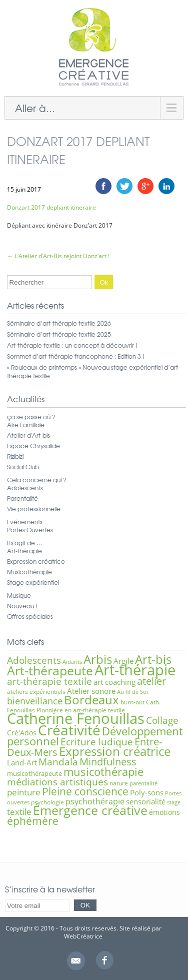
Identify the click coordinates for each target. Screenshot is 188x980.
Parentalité (22, 498)
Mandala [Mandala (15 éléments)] (58, 762)
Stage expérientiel (33, 582)
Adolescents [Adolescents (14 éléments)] (34, 660)
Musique (19, 595)
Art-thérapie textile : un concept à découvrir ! (72, 345)
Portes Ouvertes (30, 530)
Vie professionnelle (34, 509)
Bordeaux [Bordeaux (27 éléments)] (91, 700)
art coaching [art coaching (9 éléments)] (114, 682)
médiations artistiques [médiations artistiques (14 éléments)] (57, 782)
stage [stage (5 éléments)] (174, 802)
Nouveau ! (22, 606)
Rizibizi (15, 456)
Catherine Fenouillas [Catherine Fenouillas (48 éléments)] (76, 718)
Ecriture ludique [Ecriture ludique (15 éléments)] (97, 742)
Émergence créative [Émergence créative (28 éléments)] (90, 810)
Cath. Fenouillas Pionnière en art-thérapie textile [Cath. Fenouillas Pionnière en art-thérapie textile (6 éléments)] (84, 706)
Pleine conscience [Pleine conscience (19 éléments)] (85, 791)
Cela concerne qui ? (37, 480)
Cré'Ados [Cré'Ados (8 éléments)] (22, 733)
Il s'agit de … (25, 543)
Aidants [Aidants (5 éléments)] (72, 662)
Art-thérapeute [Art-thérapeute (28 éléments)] (50, 671)
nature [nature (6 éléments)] (119, 783)
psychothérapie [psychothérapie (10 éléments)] (95, 801)
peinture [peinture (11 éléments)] (24, 792)
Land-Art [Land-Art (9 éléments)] (22, 762)
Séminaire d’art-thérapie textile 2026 (59, 323)
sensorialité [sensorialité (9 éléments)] (146, 801)
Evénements (25, 522)
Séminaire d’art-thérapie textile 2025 (59, 334)
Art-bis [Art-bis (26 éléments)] (153, 659)
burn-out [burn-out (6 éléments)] (132, 702)
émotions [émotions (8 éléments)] (164, 812)
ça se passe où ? (31, 417)
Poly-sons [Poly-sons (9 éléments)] (147, 792)
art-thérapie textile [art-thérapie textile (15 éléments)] (49, 681)
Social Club (23, 467)
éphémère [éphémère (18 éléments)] (33, 821)
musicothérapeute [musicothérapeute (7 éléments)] (34, 773)
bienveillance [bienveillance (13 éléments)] (35, 701)
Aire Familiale (26, 425)
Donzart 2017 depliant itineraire (51, 207)
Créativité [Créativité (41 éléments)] (69, 730)
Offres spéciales (30, 616)
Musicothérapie (29, 572)
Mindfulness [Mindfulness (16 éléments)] (108, 762)
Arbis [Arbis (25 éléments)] (98, 659)
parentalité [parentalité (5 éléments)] (143, 783)
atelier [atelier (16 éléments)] (151, 681)
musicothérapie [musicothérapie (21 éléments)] (103, 771)
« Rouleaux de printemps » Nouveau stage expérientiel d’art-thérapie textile (93, 371)
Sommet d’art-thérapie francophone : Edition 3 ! (76, 356)
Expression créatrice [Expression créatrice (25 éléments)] (115, 751)
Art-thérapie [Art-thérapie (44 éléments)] (135, 670)
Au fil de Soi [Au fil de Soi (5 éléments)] (132, 692)
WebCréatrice (83, 936)
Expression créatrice (36, 561)
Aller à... (35, 108)
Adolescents (25, 488)
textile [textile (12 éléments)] (19, 811)
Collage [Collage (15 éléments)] (162, 720)
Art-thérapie (24, 551)
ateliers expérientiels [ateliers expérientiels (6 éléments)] (36, 692)
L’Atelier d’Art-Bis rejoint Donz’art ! (58, 256)
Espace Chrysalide (33, 446)
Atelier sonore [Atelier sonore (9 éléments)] (91, 691)
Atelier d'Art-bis (28, 435)
